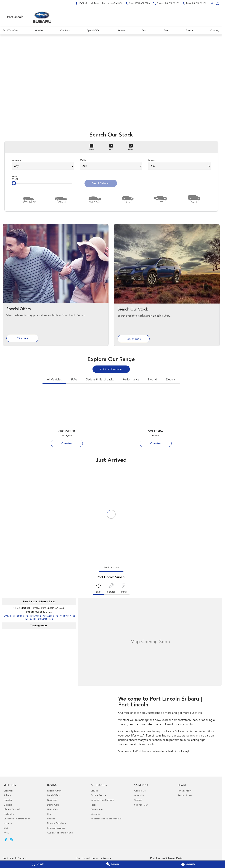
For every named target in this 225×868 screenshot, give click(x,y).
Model (179, 164)
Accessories (97, 810)
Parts (144, 31)
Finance (190, 31)
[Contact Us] (99, 3)
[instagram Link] (217, 3)
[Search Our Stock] (167, 285)
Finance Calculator (57, 824)
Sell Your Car (141, 805)
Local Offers (53, 796)
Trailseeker (9, 814)
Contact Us (140, 791)
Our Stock (65, 31)
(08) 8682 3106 (43, 612)
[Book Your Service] (112, 864)
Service (121, 31)
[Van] (194, 199)
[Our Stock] (37, 864)
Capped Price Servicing (103, 800)
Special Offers (94, 31)
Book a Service (98, 796)
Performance (131, 380)
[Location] (99, 589)
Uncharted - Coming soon (17, 819)
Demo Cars (53, 805)
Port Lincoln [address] (111, 568)
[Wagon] (95, 199)
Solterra (7, 796)
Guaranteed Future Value (60, 833)
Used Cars (52, 810)
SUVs (74, 380)
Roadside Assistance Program (106, 819)
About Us (139, 796)
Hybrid (153, 380)
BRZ (6, 828)
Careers (138, 800)
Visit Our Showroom (111, 369)
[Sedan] (61, 199)
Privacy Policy (185, 791)
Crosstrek (8, 791)
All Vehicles (54, 380)
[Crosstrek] (67, 419)
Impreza (8, 824)
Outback (8, 805)
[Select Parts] (124, 589)
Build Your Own (10, 31)
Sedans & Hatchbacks (100, 380)
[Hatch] (28, 199)
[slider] (14, 183)
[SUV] (128, 199)
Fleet (166, 31)
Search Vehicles (101, 184)
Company (215, 31)
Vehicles (39, 31)
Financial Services (56, 828)
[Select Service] (111, 589)
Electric (171, 380)
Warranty (95, 814)
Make (111, 164)
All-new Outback (12, 810)
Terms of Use (185, 796)
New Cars (52, 800)
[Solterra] (156, 419)
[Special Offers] (188, 864)
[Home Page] (29, 17)
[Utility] (161, 199)
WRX (6, 833)
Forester (8, 800)
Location (43, 164)
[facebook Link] (212, 3)
